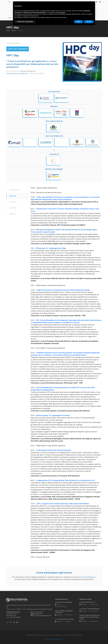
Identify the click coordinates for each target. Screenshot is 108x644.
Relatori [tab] (12, 214)
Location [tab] (13, 202)
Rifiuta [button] (79, 22)
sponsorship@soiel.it (88, 577)
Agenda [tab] (13, 196)
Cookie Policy (49, 639)
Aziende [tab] (13, 208)
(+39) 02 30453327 (36, 74)
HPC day (20, 31)
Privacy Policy (59, 639)
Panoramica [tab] (14, 190)
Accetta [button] (89, 22)
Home (9, 2)
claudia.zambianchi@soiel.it (17, 74)
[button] (53, 150)
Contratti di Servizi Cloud (87, 602)
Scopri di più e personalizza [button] (25, 22)
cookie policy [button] (62, 12)
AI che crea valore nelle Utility (64, 619)
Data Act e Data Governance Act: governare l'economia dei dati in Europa (90, 617)
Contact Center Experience (64, 602)
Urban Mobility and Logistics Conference (64, 612)
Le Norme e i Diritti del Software (89, 609)
